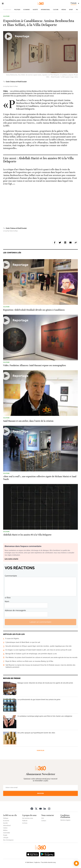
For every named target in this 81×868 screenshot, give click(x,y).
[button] (76, 863)
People (5, 835)
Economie (27, 10)
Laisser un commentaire (40, 622)
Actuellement (7, 10)
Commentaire (11, 576)
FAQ (43, 818)
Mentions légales (65, 820)
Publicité (25, 821)
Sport (71, 10)
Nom (7, 601)
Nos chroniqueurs (8, 840)
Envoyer (40, 793)
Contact (44, 821)
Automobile (7, 833)
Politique (17, 10)
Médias (64, 10)
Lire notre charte (11, 559)
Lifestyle (6, 838)
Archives (25, 823)
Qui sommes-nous (28, 818)
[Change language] (75, 3)
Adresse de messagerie (15, 610)
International (45, 10)
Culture (56, 10)
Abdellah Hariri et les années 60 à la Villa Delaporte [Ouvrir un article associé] (38, 160)
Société (35, 10)
